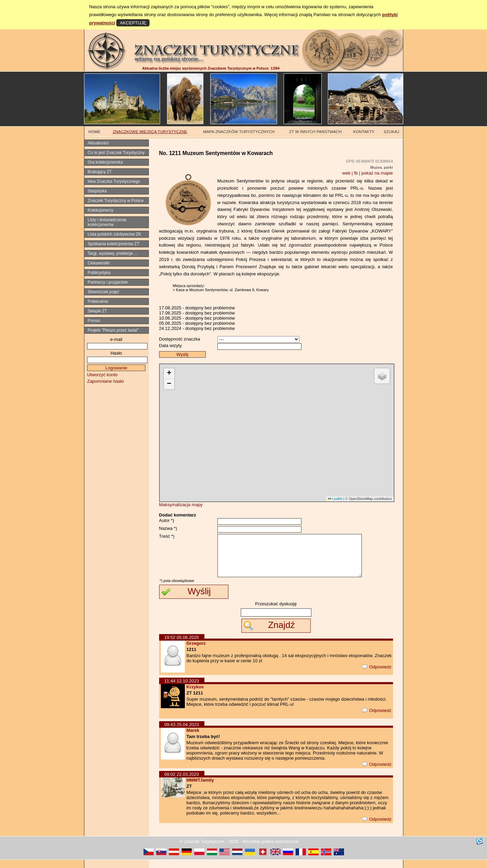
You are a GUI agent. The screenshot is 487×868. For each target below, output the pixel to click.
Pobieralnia (98, 301)
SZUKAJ (391, 132)
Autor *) (167, 520)
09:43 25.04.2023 (182, 733)
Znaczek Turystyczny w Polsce (116, 201)
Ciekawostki (99, 263)
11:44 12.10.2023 (182, 689)
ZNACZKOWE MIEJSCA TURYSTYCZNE (150, 132)
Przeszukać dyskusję (276, 612)
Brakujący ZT (100, 172)
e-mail (116, 339)
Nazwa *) (168, 528)
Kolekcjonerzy (101, 210)
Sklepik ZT (98, 311)
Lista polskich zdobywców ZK (115, 234)
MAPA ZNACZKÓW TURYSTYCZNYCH (239, 132)
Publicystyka (99, 273)
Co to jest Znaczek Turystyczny (116, 153)
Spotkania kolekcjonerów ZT (114, 244)
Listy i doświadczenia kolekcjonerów (107, 222)
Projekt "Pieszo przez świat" (113, 330)
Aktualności (98, 143)
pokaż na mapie (377, 173)
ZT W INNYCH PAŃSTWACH (315, 132)
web (346, 173)
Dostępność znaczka (180, 339)
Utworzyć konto (102, 375)
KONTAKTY (364, 132)
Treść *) (167, 536)
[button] (169, 374)
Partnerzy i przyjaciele (108, 282)
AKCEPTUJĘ (133, 23)
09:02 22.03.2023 (182, 782)
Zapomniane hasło (105, 381)
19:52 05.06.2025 (182, 646)
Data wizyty (170, 346)
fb (356, 173)
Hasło (116, 353)
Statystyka (97, 191)
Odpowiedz (377, 675)
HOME (94, 132)
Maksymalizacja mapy (181, 505)
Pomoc (94, 321)
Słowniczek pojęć (104, 292)
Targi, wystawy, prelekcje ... (113, 253)
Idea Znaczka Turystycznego (114, 181)
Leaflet (335, 499)
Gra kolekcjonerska (105, 162)
